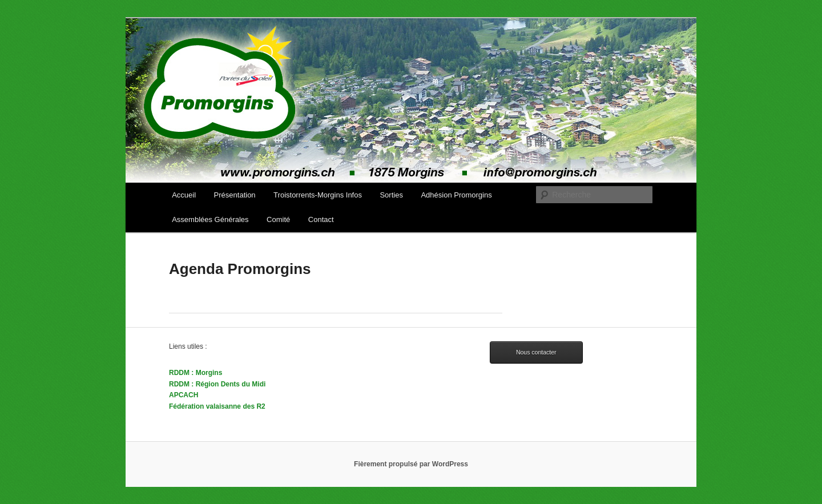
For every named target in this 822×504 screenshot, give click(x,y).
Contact (321, 219)
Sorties (391, 195)
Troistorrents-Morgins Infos (318, 195)
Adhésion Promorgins (456, 195)
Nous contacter (536, 352)
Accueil (184, 195)
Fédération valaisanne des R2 (217, 406)
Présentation (235, 195)
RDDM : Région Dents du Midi (217, 384)
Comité (278, 219)
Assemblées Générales (210, 219)
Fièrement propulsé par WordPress (411, 464)
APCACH (184, 395)
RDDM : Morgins (196, 373)
